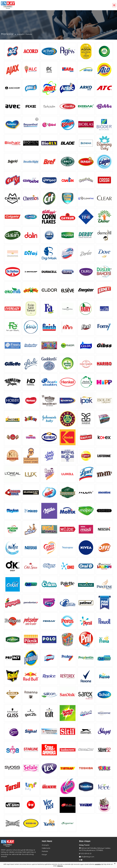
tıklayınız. (60, 866)
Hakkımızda (46, 848)
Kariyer (44, 855)
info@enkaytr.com (88, 857)
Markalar (45, 851)
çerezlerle (98, 864)
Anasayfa (45, 845)
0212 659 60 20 (86, 854)
